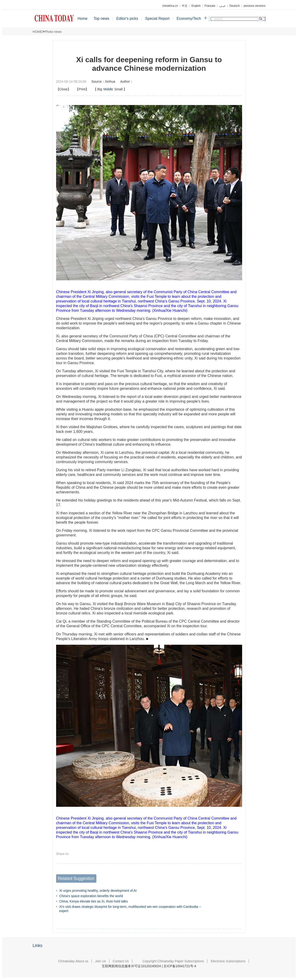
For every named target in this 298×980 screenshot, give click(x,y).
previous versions (255, 6)
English (196, 6)
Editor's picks (127, 19)
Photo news (53, 32)
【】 (110, 89)
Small (119, 89)
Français (210, 6)
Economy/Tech (189, 19)
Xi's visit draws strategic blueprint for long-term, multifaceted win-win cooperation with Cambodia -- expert (130, 909)
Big (100, 89)
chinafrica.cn (170, 6)
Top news (102, 19)
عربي (222, 6)
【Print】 (82, 89)
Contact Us (121, 961)
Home (83, 19)
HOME (37, 32)
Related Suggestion (76, 878)
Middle (108, 89)
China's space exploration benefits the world (91, 896)
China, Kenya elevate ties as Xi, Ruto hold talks (94, 901)
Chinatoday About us (73, 961)
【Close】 (64, 89)
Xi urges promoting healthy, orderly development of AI (98, 891)
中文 (185, 6)
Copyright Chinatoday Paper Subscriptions (173, 961)
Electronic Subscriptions (228, 961)
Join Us (100, 961)
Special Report (157, 19)
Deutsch (235, 6)
